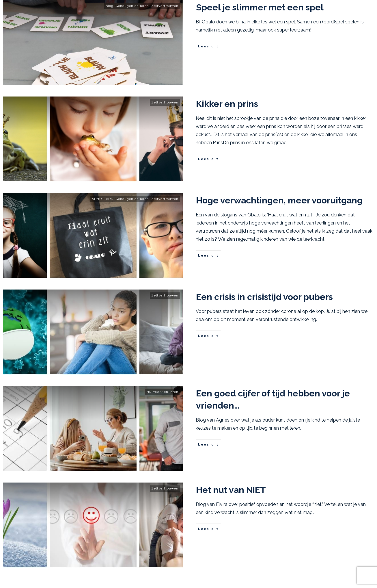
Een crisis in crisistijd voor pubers (264, 297)
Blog (110, 6)
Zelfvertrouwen (165, 6)
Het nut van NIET (231, 490)
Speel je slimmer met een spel (260, 7)
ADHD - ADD (103, 199)
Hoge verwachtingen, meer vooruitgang (279, 200)
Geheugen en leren (132, 6)
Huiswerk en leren (163, 392)
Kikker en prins (227, 104)
